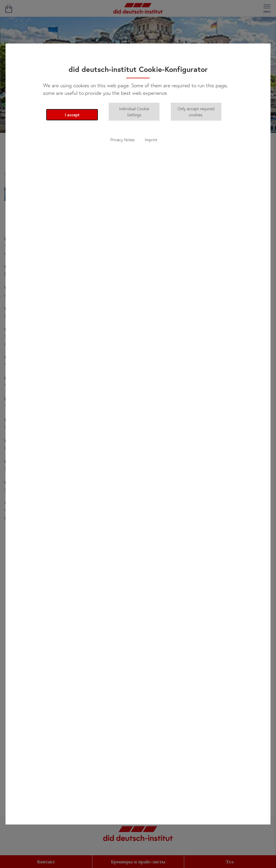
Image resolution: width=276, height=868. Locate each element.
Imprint (151, 140)
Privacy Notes (122, 140)
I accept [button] (72, 115)
